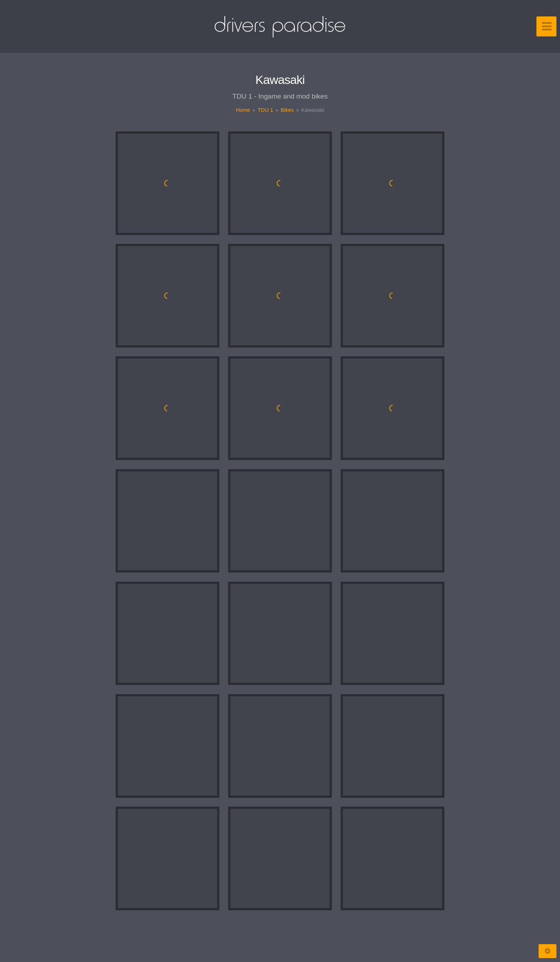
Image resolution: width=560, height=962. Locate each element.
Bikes (287, 110)
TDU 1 (265, 110)
